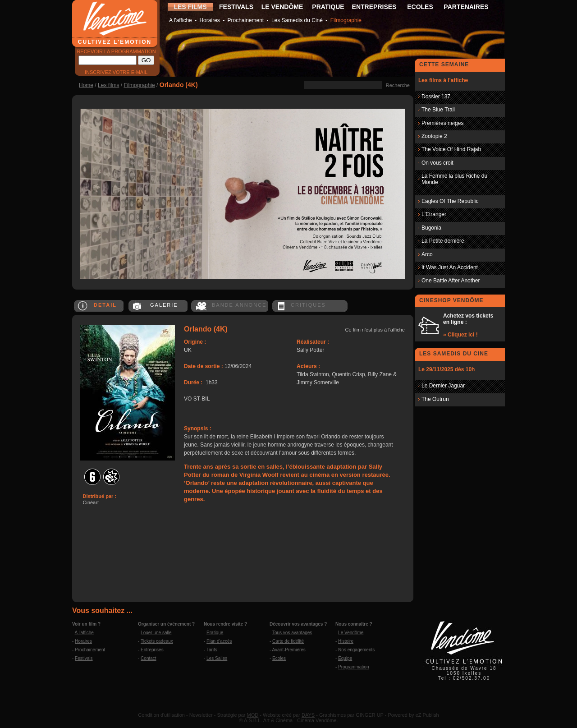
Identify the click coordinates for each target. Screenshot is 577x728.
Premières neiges (442, 123)
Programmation (353, 667)
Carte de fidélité (288, 641)
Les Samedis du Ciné (297, 20)
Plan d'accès (219, 641)
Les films (108, 85)
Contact (148, 658)
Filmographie (346, 20)
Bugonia (431, 228)
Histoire (346, 641)
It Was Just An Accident (450, 267)
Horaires (209, 20)
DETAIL (105, 305)
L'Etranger (434, 214)
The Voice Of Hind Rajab (451, 149)
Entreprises (152, 650)
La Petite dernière (443, 241)
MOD (253, 715)
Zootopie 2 (434, 136)
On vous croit (437, 163)
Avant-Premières (289, 650)
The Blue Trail (438, 110)
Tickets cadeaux (157, 641)
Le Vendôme (351, 633)
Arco (427, 254)
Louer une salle (156, 633)
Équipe (345, 658)
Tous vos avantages (292, 633)
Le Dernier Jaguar (443, 386)
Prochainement (245, 20)
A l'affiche (181, 20)
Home (86, 85)
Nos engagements (356, 650)
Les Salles (217, 658)
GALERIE (164, 305)
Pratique (215, 633)
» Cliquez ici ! (460, 335)
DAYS (308, 715)
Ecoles (279, 658)
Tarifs (212, 650)
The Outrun (435, 399)
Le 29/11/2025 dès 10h (446, 369)
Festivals (84, 658)
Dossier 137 (436, 97)
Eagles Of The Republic (450, 201)
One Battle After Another (451, 281)
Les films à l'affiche (443, 80)
